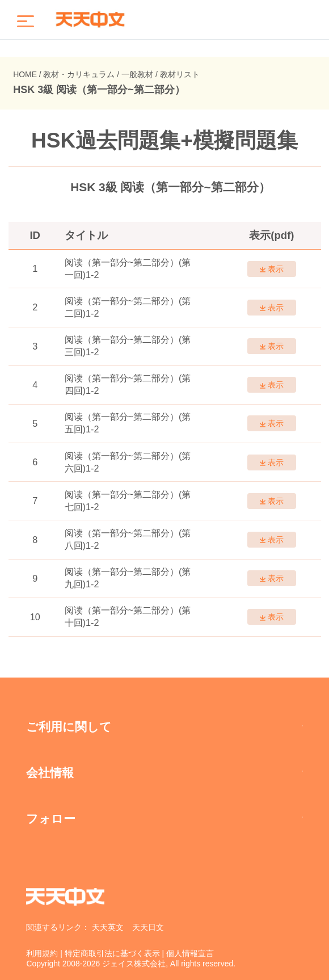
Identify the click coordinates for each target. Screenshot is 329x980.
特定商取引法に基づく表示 (112, 953)
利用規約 (42, 953)
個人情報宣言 (190, 953)
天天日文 (148, 927)
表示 (271, 269)
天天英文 (108, 927)
